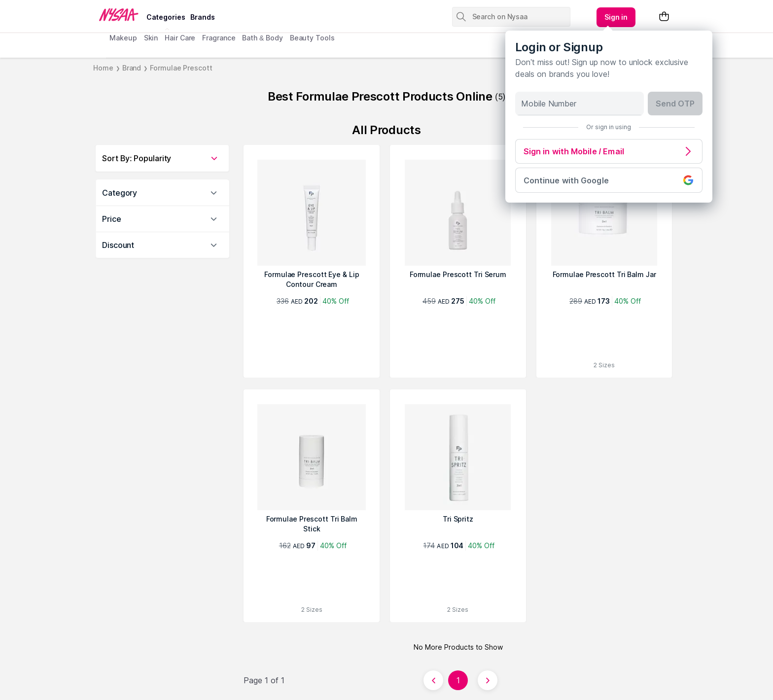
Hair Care (180, 38)
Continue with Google (609, 180)
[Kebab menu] (616, 17)
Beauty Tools (312, 38)
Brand (132, 68)
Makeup (123, 38)
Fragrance (219, 38)
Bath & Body (262, 38)
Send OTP (675, 104)
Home (103, 68)
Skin (151, 38)
